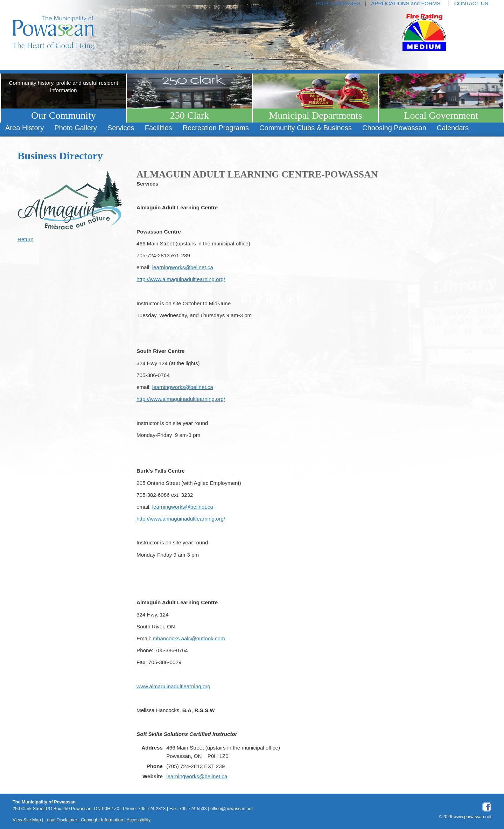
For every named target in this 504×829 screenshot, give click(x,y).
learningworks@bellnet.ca (183, 267)
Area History (24, 128)
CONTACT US (471, 3)
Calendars (453, 128)
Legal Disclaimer (61, 820)
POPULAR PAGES (338, 3)
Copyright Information (102, 820)
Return (26, 239)
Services (121, 128)
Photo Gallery (75, 128)
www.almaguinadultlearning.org (173, 686)
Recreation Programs (216, 128)
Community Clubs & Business (306, 128)
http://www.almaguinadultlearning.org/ (181, 279)
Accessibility (139, 820)
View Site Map (27, 820)
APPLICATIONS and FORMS (406, 3)
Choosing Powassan (394, 128)
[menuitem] (24, 128)
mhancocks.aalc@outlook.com (189, 638)
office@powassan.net (232, 809)
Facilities (159, 128)
